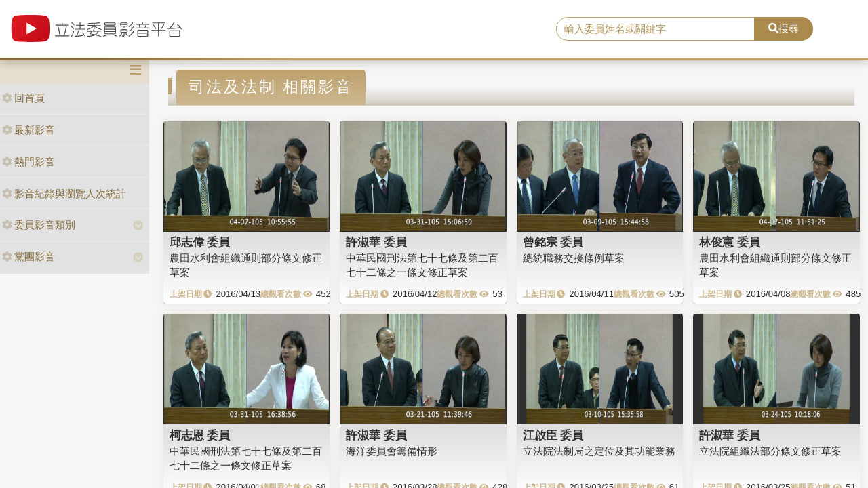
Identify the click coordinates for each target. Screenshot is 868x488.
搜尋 (784, 28)
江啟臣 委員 (553, 435)
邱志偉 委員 (200, 242)
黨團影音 (28, 257)
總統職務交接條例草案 (574, 258)
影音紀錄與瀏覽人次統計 (64, 194)
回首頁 (23, 98)
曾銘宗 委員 (553, 242)
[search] (655, 29)
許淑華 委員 (376, 242)
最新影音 (28, 130)
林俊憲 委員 (730, 242)
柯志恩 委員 (200, 435)
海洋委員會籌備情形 (392, 451)
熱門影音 (28, 162)
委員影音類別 (39, 225)
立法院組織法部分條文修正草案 (770, 451)
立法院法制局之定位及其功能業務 (599, 451)
